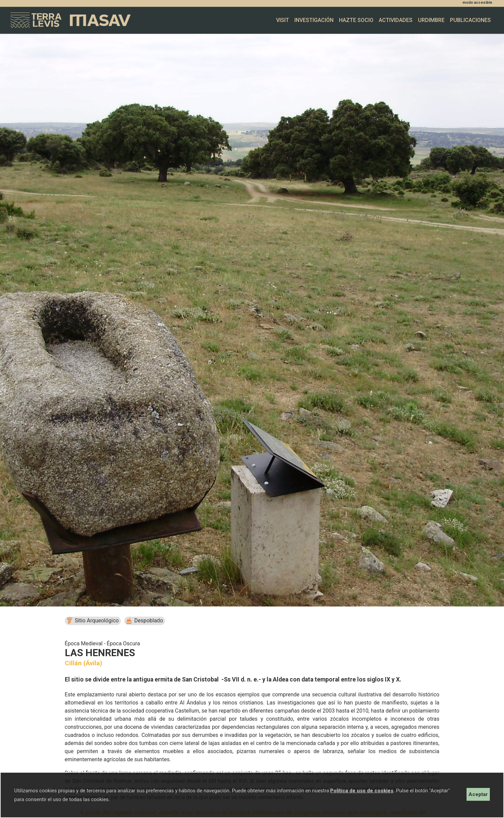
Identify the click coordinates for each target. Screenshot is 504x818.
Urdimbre (431, 20)
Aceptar (478, 794)
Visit (283, 20)
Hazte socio (356, 20)
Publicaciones (470, 20)
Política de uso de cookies (362, 791)
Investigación (314, 20)
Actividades (396, 20)
